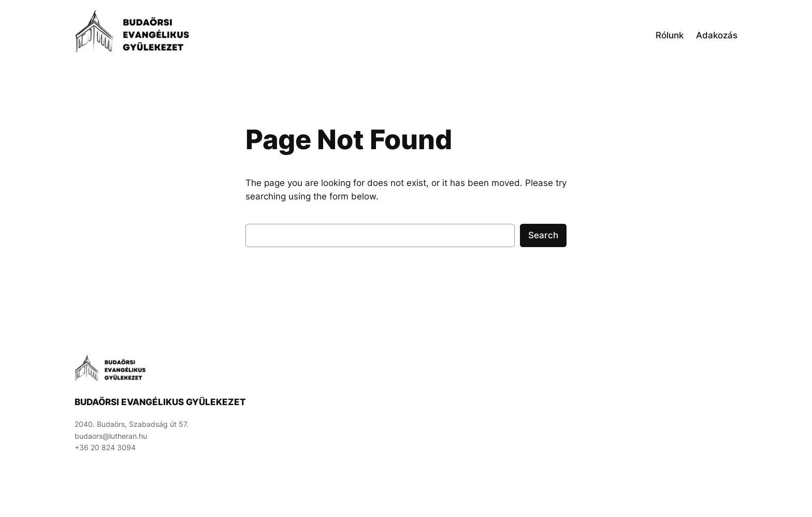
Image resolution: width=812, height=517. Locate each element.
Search (543, 235)
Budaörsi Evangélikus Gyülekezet (160, 402)
